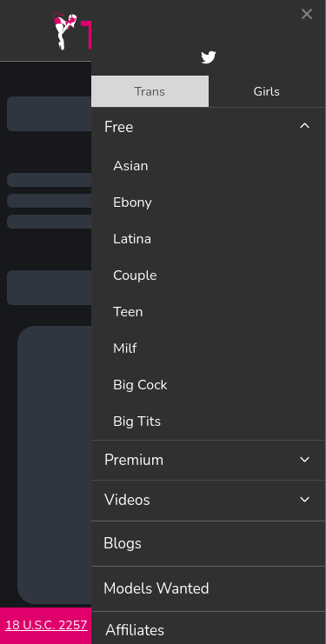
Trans (150, 91)
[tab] (150, 91)
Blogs (123, 544)
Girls (267, 91)
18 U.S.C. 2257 (47, 625)
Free (119, 127)
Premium (134, 460)
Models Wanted (156, 589)
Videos (127, 500)
